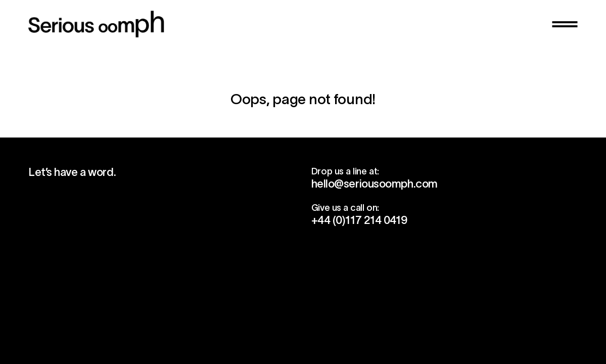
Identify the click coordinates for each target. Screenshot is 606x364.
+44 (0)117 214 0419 (359, 220)
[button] (565, 24)
